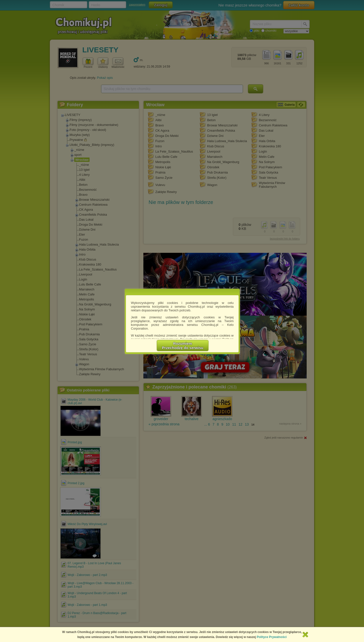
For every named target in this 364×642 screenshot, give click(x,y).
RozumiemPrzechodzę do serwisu (183, 346)
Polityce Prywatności (272, 637)
